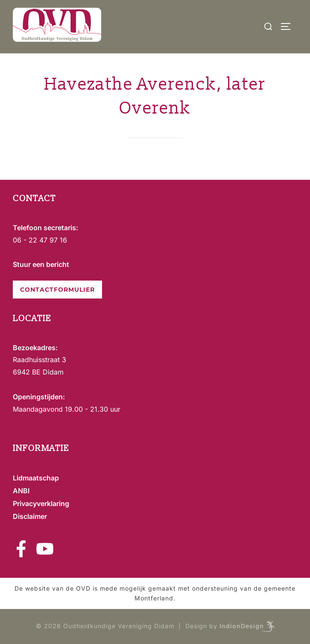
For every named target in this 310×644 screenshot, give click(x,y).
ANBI (21, 491)
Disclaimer (30, 516)
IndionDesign (242, 626)
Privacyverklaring (41, 503)
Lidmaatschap (36, 478)
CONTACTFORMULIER (57, 290)
